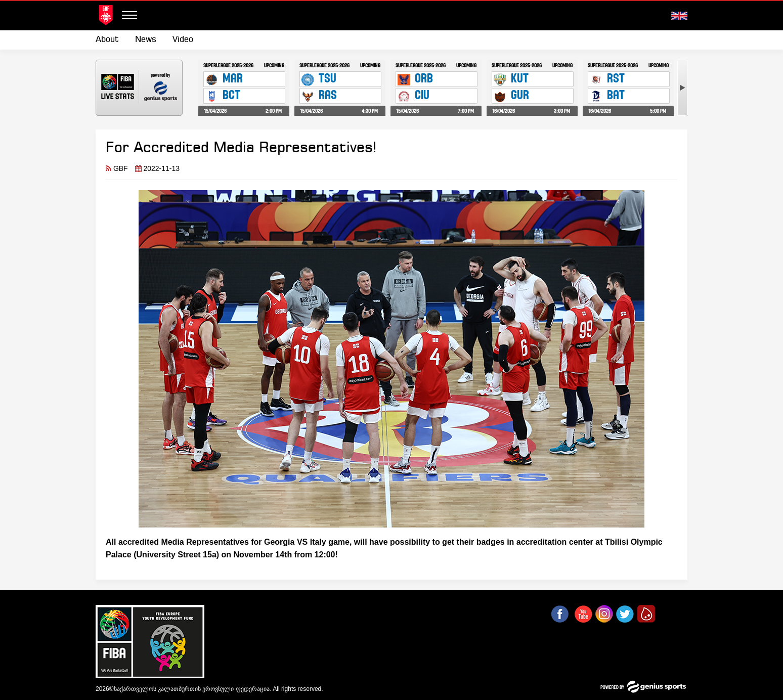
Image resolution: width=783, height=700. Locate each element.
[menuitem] (111, 40)
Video (183, 40)
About (107, 40)
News (146, 40)
